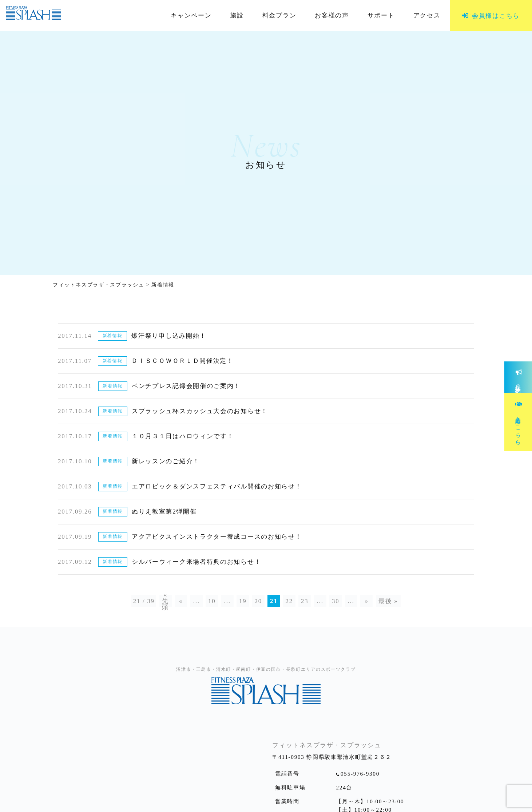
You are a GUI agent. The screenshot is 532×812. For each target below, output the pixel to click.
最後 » (388, 601)
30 (336, 601)
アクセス (427, 16)
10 (212, 601)
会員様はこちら (496, 16)
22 (289, 601)
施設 (237, 16)
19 (243, 601)
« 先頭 (165, 601)
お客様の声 (332, 16)
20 (258, 601)
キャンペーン (191, 16)
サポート (381, 16)
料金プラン (279, 16)
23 (305, 601)
